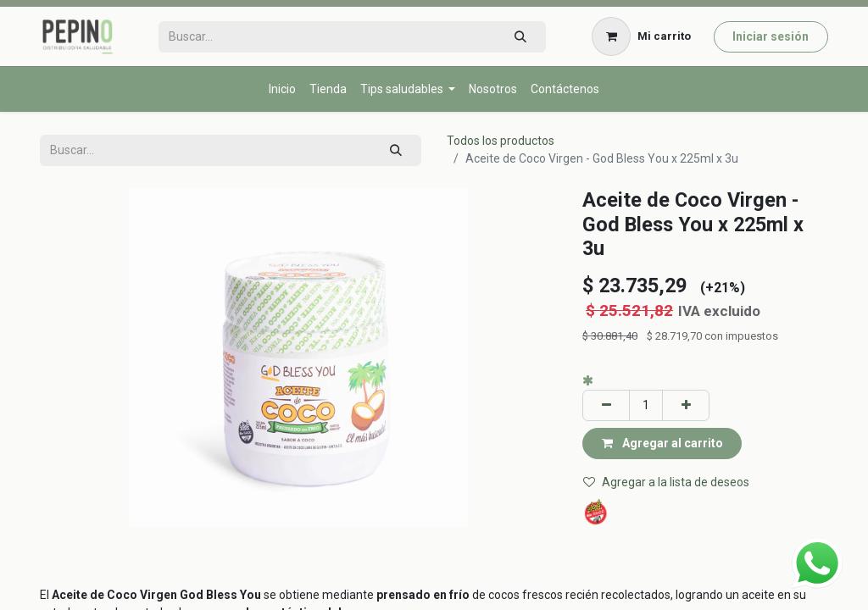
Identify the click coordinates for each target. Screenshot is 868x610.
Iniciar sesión (771, 36)
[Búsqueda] (520, 37)
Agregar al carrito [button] (662, 443)
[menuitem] (282, 89)
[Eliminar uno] (606, 405)
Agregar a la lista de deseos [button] (666, 482)
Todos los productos (501, 141)
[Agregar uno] (686, 405)
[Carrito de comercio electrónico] (642, 36)
